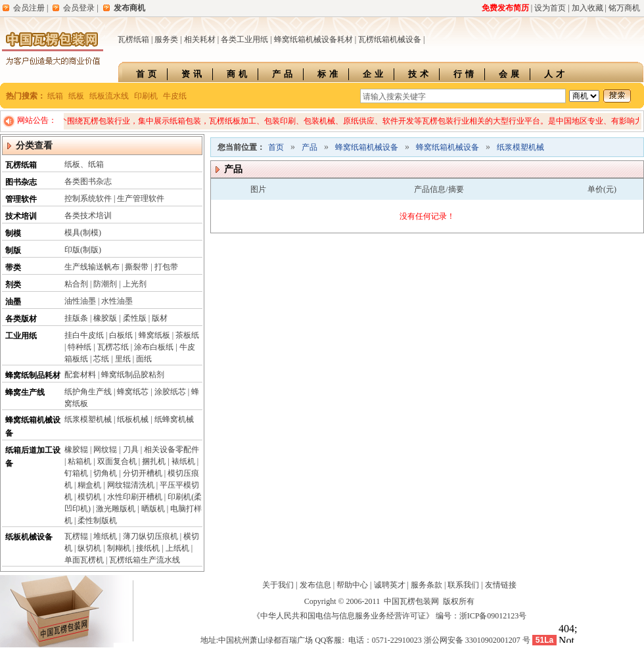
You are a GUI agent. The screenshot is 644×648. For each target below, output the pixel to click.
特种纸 (80, 347)
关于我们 (278, 585)
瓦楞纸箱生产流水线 (145, 560)
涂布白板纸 (154, 347)
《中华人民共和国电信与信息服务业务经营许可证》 (343, 616)
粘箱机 (80, 461)
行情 (465, 74)
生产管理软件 (141, 198)
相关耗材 (200, 39)
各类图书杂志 (88, 181)
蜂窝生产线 (25, 392)
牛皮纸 (175, 96)
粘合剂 (76, 284)
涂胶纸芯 (170, 392)
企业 (375, 74)
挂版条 (76, 318)
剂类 (13, 285)
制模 (13, 233)
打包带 (166, 267)
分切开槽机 (143, 473)
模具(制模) (83, 233)
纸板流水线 (109, 96)
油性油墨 (80, 301)
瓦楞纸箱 (133, 39)
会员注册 (29, 8)
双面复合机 (117, 461)
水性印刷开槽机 (135, 497)
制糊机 (119, 548)
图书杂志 (21, 182)
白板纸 (121, 335)
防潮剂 (105, 284)
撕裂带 (137, 267)
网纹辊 (105, 450)
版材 (160, 318)
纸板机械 (133, 419)
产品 (284, 74)
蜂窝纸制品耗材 (33, 375)
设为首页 (550, 8)
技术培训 (21, 216)
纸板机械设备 (29, 537)
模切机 (89, 497)
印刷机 (146, 96)
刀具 (131, 450)
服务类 (166, 39)
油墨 (13, 302)
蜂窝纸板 (154, 335)
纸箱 (55, 96)
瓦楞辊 (76, 536)
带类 (13, 267)
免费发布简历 (505, 8)
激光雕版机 (116, 509)
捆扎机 (154, 461)
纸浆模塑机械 (88, 419)
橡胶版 (105, 318)
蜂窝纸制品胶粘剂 (133, 375)
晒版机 (153, 509)
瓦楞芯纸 (113, 347)
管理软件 (21, 199)
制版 (13, 250)
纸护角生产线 (88, 392)
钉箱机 (76, 473)
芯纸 (101, 359)
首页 (148, 74)
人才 (556, 74)
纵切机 (89, 548)
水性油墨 (117, 301)
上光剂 (135, 284)
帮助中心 (352, 585)
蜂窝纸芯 (133, 392)
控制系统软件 (88, 198)
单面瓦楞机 (84, 560)
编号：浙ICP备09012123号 (481, 616)
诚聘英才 (390, 585)
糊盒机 (89, 485)
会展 (511, 74)
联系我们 (463, 585)
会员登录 (79, 8)
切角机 (105, 473)
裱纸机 (183, 461)
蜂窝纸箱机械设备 (367, 147)
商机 (239, 74)
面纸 (144, 359)
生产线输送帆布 (92, 267)
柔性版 (135, 318)
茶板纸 (187, 335)
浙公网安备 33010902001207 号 (477, 640)
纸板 (76, 96)
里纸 (123, 359)
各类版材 (21, 319)
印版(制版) (83, 250)
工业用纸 (21, 336)
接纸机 (148, 548)
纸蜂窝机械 (174, 419)
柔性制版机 (97, 521)
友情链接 (501, 585)
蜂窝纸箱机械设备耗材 (313, 39)
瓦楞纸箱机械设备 (390, 39)
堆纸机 (105, 536)
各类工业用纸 (244, 39)
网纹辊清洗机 (131, 485)
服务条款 (426, 585)
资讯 (193, 74)
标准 (329, 74)
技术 (420, 74)
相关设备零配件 (172, 450)
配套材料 (80, 375)
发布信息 (315, 585)
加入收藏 (587, 8)
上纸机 (177, 548)
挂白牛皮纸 (84, 335)
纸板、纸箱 (84, 164)
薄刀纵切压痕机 (150, 536)
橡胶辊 (76, 450)
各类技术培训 (88, 216)
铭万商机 (624, 8)
